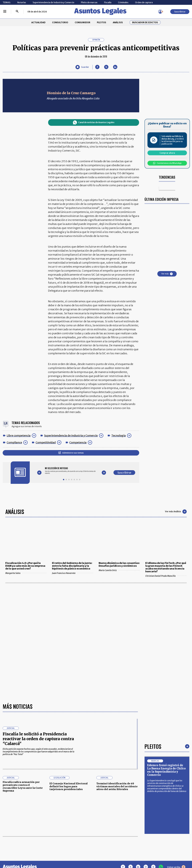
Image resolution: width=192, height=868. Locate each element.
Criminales (123, 2)
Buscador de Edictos (145, 22)
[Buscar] (17, 12)
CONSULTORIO (60, 22)
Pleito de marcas (89, 2)
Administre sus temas (71, 453)
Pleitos (153, 746)
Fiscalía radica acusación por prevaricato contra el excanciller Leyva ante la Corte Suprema (23, 786)
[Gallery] (72, 471)
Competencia (78, 442)
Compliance (14, 442)
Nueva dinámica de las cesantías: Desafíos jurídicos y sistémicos (119, 564)
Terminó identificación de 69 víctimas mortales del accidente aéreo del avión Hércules (117, 786)
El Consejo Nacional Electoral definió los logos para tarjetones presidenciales (69, 786)
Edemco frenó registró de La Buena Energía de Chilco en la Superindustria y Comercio (166, 770)
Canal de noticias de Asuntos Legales (94, 122)
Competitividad (46, 442)
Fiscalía (108, 2)
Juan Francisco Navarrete (73, 573)
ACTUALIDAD (38, 22)
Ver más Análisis (176, 512)
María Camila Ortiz (119, 570)
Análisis (15, 512)
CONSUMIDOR (83, 22)
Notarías (22, 2)
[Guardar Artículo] (82, 67)
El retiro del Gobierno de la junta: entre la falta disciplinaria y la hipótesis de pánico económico (72, 566)
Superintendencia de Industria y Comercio (53, 2)
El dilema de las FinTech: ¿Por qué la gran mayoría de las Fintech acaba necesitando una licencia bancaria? (166, 567)
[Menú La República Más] (5, 12)
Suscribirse (180, 12)
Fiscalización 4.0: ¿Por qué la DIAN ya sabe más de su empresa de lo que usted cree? (25, 566)
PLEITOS (102, 22)
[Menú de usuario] (160, 12)
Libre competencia (19, 435)
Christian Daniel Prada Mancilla (166, 576)
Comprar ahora (167, 153)
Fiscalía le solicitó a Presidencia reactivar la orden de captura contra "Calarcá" (38, 739)
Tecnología (119, 435)
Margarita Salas (26, 573)
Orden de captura (144, 2)
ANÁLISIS (118, 22)
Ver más (167, 274)
